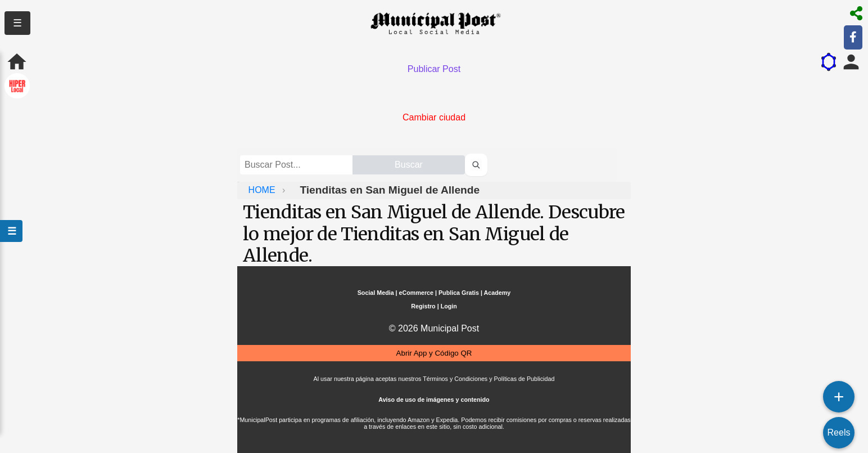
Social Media (376, 293)
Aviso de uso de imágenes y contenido (434, 400)
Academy (498, 293)
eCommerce (416, 293)
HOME (263, 190)
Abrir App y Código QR (434, 353)
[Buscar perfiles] (476, 165)
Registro (423, 306)
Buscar (409, 165)
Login (449, 306)
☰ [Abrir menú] (11, 231)
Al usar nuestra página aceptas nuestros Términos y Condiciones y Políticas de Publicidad (434, 379)
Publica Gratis (459, 293)
